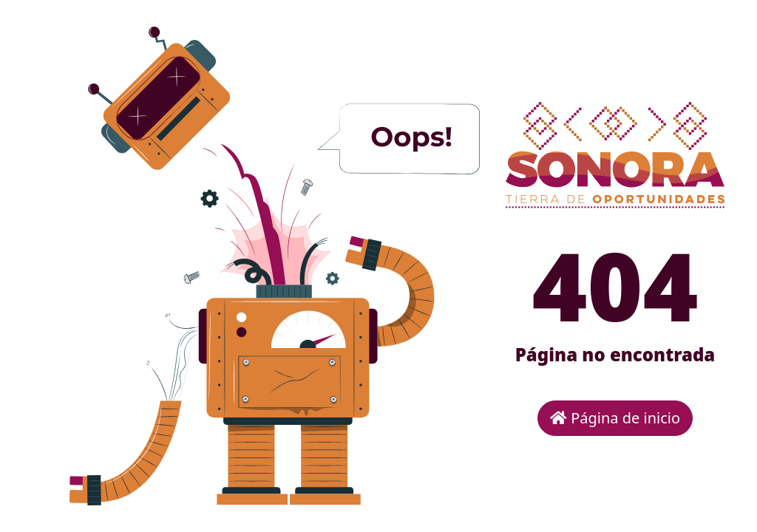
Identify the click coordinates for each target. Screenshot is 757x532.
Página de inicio (615, 418)
